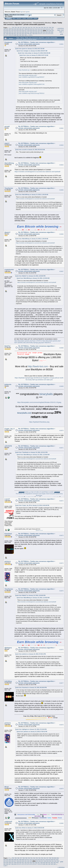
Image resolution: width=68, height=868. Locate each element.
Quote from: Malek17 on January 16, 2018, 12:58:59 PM (30, 276)
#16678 (61, 725)
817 (49, 29)
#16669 (61, 386)
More (35, 18)
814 (42, 29)
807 (23, 29)
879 (13, 35)
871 (42, 34)
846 (26, 32)
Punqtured (8, 42)
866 (28, 34)
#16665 (61, 190)
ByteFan (7, 346)
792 (34, 27)
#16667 (61, 271)
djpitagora (8, 648)
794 (39, 27)
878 (10, 35)
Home (9, 18)
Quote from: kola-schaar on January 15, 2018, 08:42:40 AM (34, 53)
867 (31, 34)
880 (15, 35)
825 (21, 31)
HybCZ (7, 143)
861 (15, 34)
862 (18, 34)
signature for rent (39, 530)
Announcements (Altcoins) (42, 23)
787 (21, 27)
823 (15, 31)
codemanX (8, 821)
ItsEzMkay (8, 681)
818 (52, 29)
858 (7, 34)
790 (29, 27)
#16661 (61, 44)
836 (50, 31)
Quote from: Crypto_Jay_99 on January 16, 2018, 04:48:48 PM (32, 505)
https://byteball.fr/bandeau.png (39, 422)
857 (5, 34)
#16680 (61, 823)
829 (31, 31)
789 (26, 27)
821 (10, 31)
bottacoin (8, 384)
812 (36, 29)
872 (44, 34)
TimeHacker (9, 188)
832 (39, 31)
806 (21, 29)
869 (36, 34)
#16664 (61, 165)
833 (42, 31)
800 (5, 29)
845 (23, 32)
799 (53, 27)
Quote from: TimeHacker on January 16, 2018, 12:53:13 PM (31, 452)
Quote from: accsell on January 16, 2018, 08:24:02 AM (30, 150)
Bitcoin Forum (8, 23)
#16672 (61, 501)
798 (50, 27)
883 (23, 35)
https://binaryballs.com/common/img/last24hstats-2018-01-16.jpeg (39, 402)
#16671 (61, 448)
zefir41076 (8, 446)
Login (24, 18)
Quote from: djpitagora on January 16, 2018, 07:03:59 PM (31, 729)
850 (36, 32)
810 (31, 29)
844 (21, 32)
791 (32, 27)
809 (28, 29)
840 (10, 32)
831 (36, 31)
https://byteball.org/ (24, 70)
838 (5, 32)
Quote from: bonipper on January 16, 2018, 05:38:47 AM (32, 51)
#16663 (61, 145)
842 (15, 32)
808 (26, 29)
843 (18, 32)
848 (31, 32)
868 (34, 34)
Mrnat (7, 787)
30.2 (6, 16)
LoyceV (7, 499)
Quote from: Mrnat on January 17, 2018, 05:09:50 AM (30, 828)
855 (49, 32)
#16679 (61, 789)
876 (5, 35)
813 (39, 29)
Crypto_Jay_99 (10, 429)
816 (47, 29)
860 (13, 34)
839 (7, 32)
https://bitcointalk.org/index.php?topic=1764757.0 (28, 341)
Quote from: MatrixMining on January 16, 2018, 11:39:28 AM (32, 195)
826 (23, 31)
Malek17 (7, 232)
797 (47, 27)
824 (18, 31)
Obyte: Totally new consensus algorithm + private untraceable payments (33, 24)
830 (34, 31)
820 (7, 31)
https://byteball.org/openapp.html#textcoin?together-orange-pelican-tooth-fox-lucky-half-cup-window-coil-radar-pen (39, 379)
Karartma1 (8, 534)
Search (19, 18)
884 (26, 35)
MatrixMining (9, 163)
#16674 (61, 563)
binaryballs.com (24, 413)
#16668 (61, 348)
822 (13, 31)
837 (53, 31)
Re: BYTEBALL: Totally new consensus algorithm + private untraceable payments (37, 43)
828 (28, 31)
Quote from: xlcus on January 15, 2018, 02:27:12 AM (34, 55)
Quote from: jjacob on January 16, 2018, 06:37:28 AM (30, 49)
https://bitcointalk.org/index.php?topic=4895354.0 (37, 342)
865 (26, 34)
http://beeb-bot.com (38, 366)
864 (23, 34)
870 (39, 34)
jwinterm (8, 561)
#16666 (61, 234)
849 (34, 32)
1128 (30, 35)
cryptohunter (9, 270)
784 (13, 27)
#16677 (61, 683)
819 (5, 31)
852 (42, 32)
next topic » (62, 31)
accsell (7, 126)
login (22, 12)
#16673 (61, 535)
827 (26, 31)
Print (62, 34)
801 (7, 29)
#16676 (61, 650)
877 (7, 35)
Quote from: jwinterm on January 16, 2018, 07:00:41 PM (30, 654)
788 (24, 27)
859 (10, 34)
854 (47, 32)
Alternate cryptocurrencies (23, 23)
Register (30, 18)
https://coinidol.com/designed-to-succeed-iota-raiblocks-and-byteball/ (37, 172)
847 (28, 32)
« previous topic (60, 29)
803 (13, 29)
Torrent (10, 16)
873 (47, 34)
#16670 (61, 430)
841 (13, 32)
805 (18, 29)
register (27, 12)
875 (52, 34)
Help (14, 18)
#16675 (61, 591)
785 (16, 27)
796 (45, 27)
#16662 (61, 128)
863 (21, 34)
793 (37, 27)
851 (39, 32)
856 (52, 32)
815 (44, 29)
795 (42, 27)
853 (44, 32)
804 (15, 29)
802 (10, 29)
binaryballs (46, 394)
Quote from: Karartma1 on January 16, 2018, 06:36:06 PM (31, 688)
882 (21, 35)
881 (18, 35)
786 (18, 27)
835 (48, 31)
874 (49, 34)
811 (34, 29)
